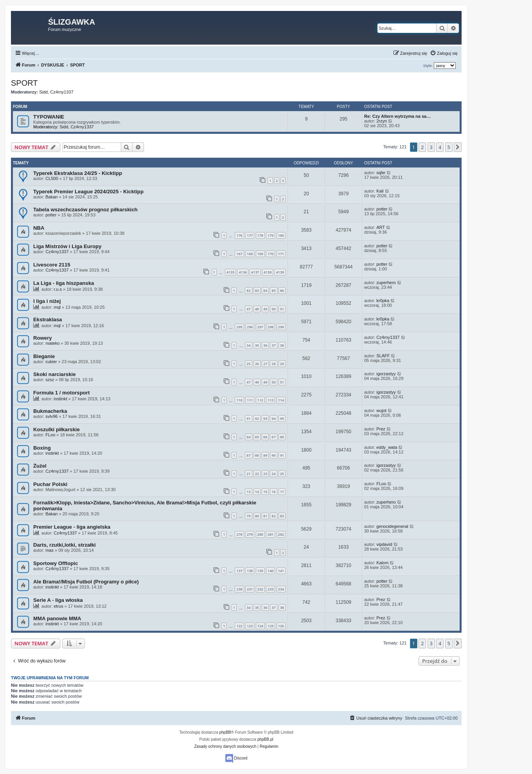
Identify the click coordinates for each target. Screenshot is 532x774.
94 (273, 418)
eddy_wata (387, 447)
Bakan (51, 197)
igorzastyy (386, 374)
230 (239, 589)
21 (248, 474)
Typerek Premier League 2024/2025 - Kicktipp (88, 192)
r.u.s (58, 289)
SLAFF (383, 356)
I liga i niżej (47, 301)
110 (239, 400)
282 (281, 534)
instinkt (60, 399)
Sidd (43, 92)
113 (270, 400)
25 (248, 364)
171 (281, 254)
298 (270, 327)
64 (248, 437)
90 (273, 455)
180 (281, 235)
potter (51, 215)
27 (265, 364)
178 (260, 235)
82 (248, 291)
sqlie (381, 173)
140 (270, 571)
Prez (381, 429)
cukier (51, 362)
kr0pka (383, 301)
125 (270, 626)
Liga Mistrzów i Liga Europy (67, 246)
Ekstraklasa (48, 319)
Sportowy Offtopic (56, 563)
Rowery (43, 338)
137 (239, 571)
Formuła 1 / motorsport (61, 393)
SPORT (24, 83)
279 (250, 534)
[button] (458, 147)
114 (281, 400)
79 (248, 516)
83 (257, 291)
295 (239, 327)
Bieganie (44, 356)
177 (250, 235)
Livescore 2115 (52, 265)
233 (270, 589)
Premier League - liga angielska (72, 527)
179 (270, 235)
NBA (39, 228)
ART (381, 227)
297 (260, 327)
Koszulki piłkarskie (57, 429)
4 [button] (440, 147)
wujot (381, 410)
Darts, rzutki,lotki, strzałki (65, 545)
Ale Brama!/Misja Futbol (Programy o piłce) (86, 582)
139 (260, 571)
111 (250, 400)
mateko (52, 343)
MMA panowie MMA (57, 618)
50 (273, 309)
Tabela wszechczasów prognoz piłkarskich (85, 210)
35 (257, 345)
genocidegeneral (392, 526)
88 (257, 455)
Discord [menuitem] (236, 759)
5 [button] (449, 147)
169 (260, 254)
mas (49, 550)
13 (248, 492)
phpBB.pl (265, 739)
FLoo (50, 435)
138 (250, 571)
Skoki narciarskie (55, 374)
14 (257, 492)
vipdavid (384, 544)
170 (270, 254)
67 (273, 437)
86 (282, 291)
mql (57, 307)
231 (250, 589)
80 (257, 516)
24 (273, 474)
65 (257, 437)
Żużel (40, 466)
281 (270, 534)
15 (265, 492)
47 (248, 309)
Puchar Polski (50, 484)
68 (282, 437)
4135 (231, 272)
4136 (243, 272)
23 (265, 474)
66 (265, 437)
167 (239, 254)
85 (273, 291)
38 (282, 345)
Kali (380, 191)
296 (250, 327)
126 (281, 626)
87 (248, 455)
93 (265, 418)
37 (273, 345)
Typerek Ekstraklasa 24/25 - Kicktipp (78, 173)
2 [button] (422, 147)
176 (239, 235)
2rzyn (382, 121)
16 (273, 492)
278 (239, 534)
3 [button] (431, 147)
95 (282, 418)
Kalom (382, 563)
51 (282, 309)
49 (265, 309)
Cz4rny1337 (62, 92)
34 (248, 345)
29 (282, 364)
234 (281, 589)
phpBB (225, 732)
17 (282, 492)
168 (250, 254)
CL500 (52, 178)
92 (257, 418)
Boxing (42, 448)
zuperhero (386, 283)
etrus (58, 606)
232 (260, 589)
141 (281, 571)
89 (265, 455)
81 (265, 516)
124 (260, 626)
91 (248, 418)
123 (250, 626)
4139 (280, 272)
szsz (50, 380)
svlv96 (51, 416)
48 (257, 309)
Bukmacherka (50, 411)
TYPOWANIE (49, 117)
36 (265, 345)
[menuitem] (444, 53)
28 (273, 364)
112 (260, 400)
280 (260, 534)
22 (257, 474)
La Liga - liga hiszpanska (64, 283)
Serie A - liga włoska (58, 600)
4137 (255, 272)
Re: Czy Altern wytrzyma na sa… (397, 116)
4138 (268, 272)
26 (257, 364)
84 (265, 291)
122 (239, 626)
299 (281, 327)
